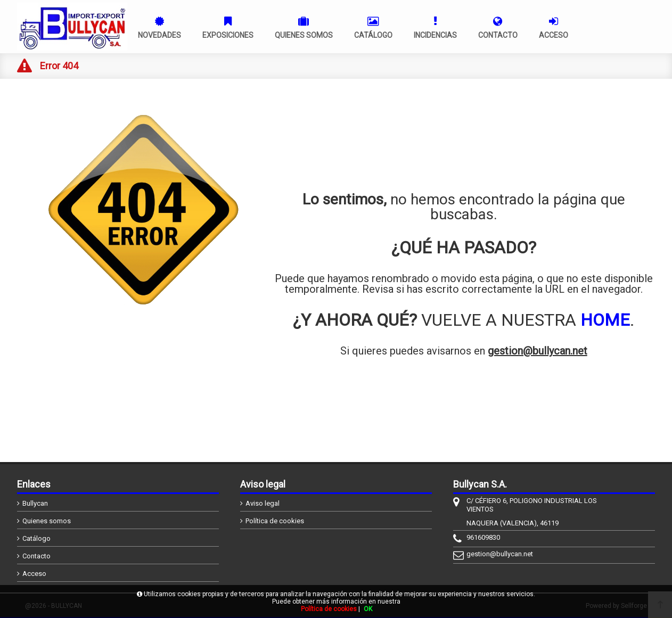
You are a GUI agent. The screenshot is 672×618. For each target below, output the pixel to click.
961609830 (483, 537)
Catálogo (36, 538)
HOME (605, 320)
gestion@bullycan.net (538, 351)
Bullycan (35, 503)
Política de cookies (275, 521)
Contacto (36, 556)
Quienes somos (47, 521)
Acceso (34, 574)
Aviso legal (263, 503)
